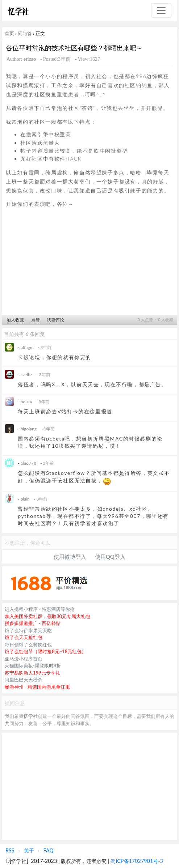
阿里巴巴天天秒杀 (24, 680)
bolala (26, 402)
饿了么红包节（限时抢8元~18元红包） (45, 651)
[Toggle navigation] (161, 10)
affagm (27, 347)
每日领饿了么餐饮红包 (28, 644)
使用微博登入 (70, 557)
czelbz (26, 375)
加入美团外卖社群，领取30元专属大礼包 (47, 616)
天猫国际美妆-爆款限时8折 (33, 665)
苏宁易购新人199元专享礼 (32, 673)
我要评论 (55, 320)
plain (25, 499)
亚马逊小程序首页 (24, 659)
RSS (10, 850)
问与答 (25, 33)
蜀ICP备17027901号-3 (137, 861)
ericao (30, 59)
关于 (29, 850)
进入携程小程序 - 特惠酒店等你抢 (40, 609)
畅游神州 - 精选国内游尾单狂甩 (38, 687)
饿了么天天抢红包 (24, 637)
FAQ (48, 850)
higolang (29, 429)
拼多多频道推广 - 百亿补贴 (33, 623)
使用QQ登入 (110, 557)
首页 (9, 33)
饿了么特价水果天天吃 (28, 630)
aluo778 (28, 463)
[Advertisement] (89, 264)
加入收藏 (15, 320)
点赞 (36, 320)
